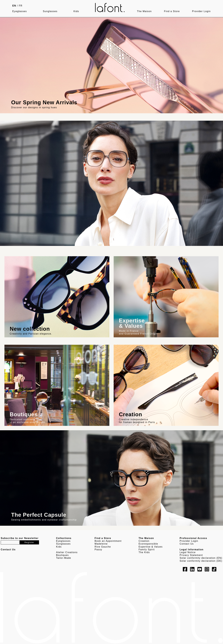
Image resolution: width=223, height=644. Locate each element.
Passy (98, 550)
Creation (144, 541)
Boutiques (62, 555)
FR (21, 6)
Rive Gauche (103, 547)
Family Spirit (147, 550)
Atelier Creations (67, 552)
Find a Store (172, 11)
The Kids (144, 552)
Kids (76, 11)
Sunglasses (50, 11)
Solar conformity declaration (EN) (201, 558)
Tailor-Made (63, 558)
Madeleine (101, 544)
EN (14, 6)
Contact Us (187, 544)
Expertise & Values (151, 547)
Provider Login (201, 11)
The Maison (144, 11)
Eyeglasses (20, 11)
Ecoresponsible (148, 544)
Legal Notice (188, 552)
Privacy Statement (191, 555)
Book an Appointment (108, 541)
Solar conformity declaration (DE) (201, 561)
